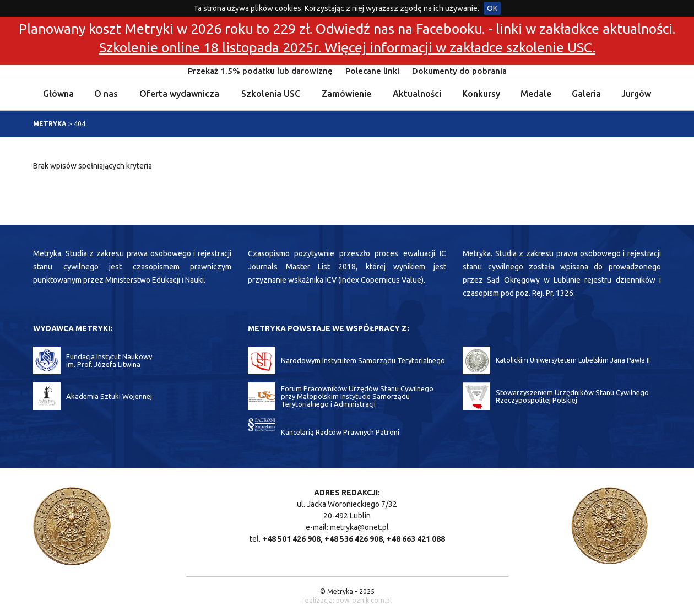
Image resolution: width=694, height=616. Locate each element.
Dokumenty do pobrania (459, 71)
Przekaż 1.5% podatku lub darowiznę (260, 71)
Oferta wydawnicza (179, 94)
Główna (58, 94)
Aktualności (417, 94)
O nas (106, 94)
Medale (536, 94)
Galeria (586, 94)
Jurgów (636, 94)
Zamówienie (346, 94)
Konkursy (481, 94)
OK (492, 8)
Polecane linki (372, 71)
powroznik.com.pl (364, 600)
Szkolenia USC (271, 94)
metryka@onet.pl (359, 527)
